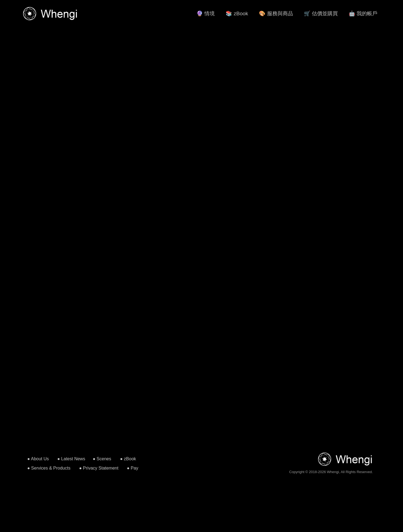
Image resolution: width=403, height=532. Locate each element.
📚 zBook (237, 13)
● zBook (128, 459)
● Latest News (71, 459)
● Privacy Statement (99, 468)
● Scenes (102, 459)
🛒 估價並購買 (321, 13)
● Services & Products (49, 468)
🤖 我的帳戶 (363, 13)
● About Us (38, 459)
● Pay (133, 468)
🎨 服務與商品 (276, 13)
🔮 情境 (206, 13)
